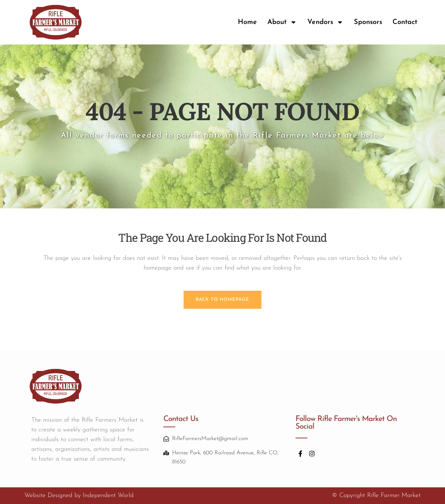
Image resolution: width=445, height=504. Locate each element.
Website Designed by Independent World (79, 495)
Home (247, 22)
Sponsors (368, 22)
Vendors (325, 22)
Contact (405, 22)
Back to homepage (222, 300)
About (282, 22)
